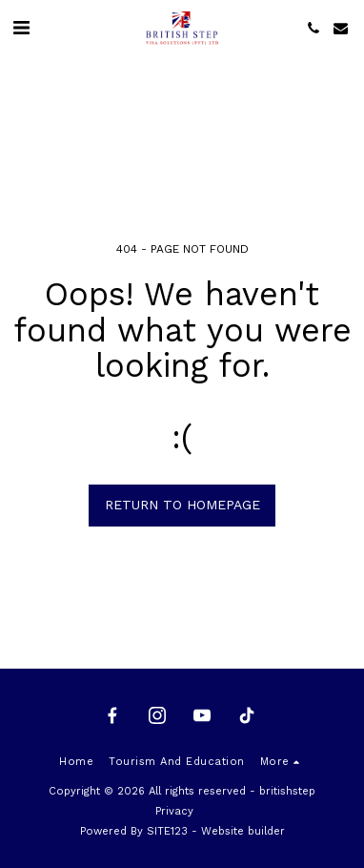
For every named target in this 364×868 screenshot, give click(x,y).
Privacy (174, 811)
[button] (21, 28)
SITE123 (167, 831)
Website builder (243, 831)
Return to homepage (182, 505)
